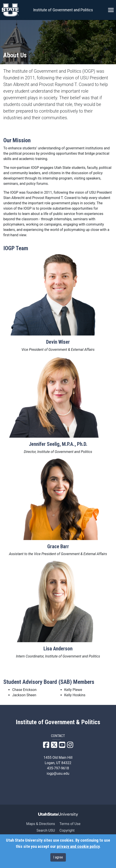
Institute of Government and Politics (63, 10)
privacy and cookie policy (78, 847)
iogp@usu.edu (58, 773)
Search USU (46, 830)
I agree (58, 857)
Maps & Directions (41, 824)
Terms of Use (70, 824)
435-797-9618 (58, 768)
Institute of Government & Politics (58, 722)
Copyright (67, 830)
